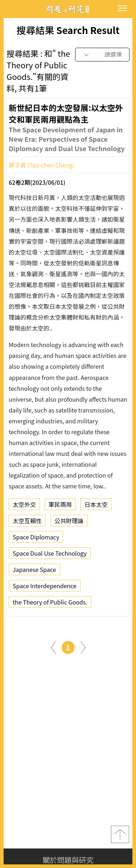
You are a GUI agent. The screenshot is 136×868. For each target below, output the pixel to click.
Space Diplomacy (36, 539)
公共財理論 (69, 523)
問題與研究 (68, 9)
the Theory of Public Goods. (50, 604)
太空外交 (24, 507)
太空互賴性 (27, 523)
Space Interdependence (45, 588)
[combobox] (102, 55)
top (120, 834)
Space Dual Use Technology (50, 556)
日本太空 (96, 507)
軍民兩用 (60, 507)
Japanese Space (34, 572)
